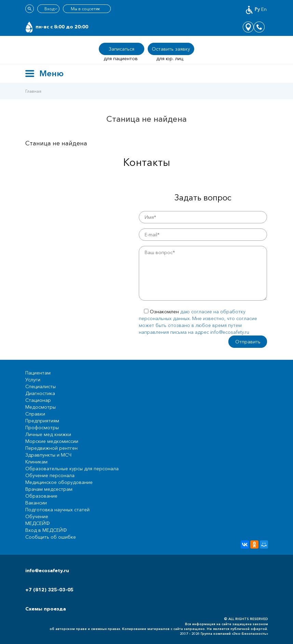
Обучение (37, 516)
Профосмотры (42, 428)
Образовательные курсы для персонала (72, 469)
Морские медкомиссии (52, 441)
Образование (41, 496)
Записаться (122, 49)
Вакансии (36, 503)
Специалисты (41, 386)
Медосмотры (41, 407)
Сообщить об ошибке (51, 537)
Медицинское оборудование (59, 482)
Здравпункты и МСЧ (48, 455)
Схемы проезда (46, 609)
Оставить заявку (171, 49)
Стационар (38, 400)
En (264, 9)
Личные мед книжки (48, 434)
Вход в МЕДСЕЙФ (46, 530)
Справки (35, 414)
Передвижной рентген (51, 448)
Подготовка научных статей (57, 510)
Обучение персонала (50, 475)
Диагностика (40, 393)
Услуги (33, 380)
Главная (33, 91)
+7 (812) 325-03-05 (49, 590)
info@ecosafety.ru (47, 570)
